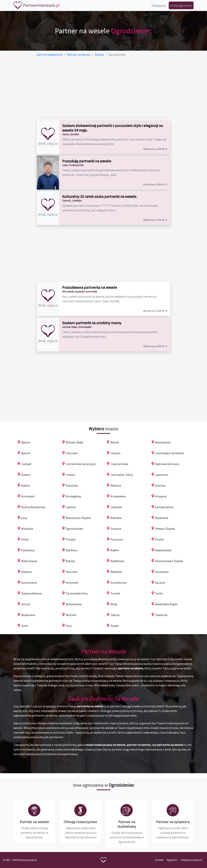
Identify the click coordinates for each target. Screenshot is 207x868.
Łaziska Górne (164, 507)
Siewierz (27, 572)
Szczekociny (118, 583)
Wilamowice (74, 604)
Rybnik (70, 561)
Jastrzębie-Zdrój (121, 475)
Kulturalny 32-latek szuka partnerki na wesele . (100, 196)
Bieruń (115, 442)
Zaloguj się (159, 5)
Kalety (25, 485)
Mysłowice (162, 518)
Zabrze (115, 615)
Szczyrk (160, 583)
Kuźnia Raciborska (33, 507)
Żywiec (115, 626)
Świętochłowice (31, 593)
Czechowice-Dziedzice (170, 453)
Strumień (72, 583)
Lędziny (71, 507)
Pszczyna (117, 539)
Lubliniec (116, 507)
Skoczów (72, 572)
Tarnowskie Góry (77, 593)
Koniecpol (28, 496)
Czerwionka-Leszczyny (81, 464)
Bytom (26, 453)
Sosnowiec (162, 572)
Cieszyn (115, 453)
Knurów (160, 485)
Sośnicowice (29, 583)
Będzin (26, 442)
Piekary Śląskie (165, 529)
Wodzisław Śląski (166, 604)
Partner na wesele (34, 822)
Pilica (25, 539)
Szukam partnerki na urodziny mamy (92, 323)
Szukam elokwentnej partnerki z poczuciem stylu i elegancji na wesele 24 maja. (112, 128)
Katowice (72, 485)
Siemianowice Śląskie (169, 561)
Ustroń (26, 604)
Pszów (159, 539)
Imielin (71, 475)
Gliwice (26, 475)
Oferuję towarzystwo (80, 822)
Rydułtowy (117, 561)
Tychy (159, 593)
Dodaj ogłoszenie (181, 5)
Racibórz (72, 550)
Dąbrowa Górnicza (167, 464)
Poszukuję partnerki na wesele (87, 161)
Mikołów (116, 518)
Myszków (27, 529)
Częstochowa (119, 464)
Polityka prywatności (192, 860)
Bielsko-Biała (75, 442)
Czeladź (26, 464)
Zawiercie (161, 615)
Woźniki (71, 615)
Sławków (116, 572)
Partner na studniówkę (127, 824)
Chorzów (72, 453)
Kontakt (159, 860)
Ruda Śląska (29, 561)
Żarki (25, 626)
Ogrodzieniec (75, 529)
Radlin (115, 550)
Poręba (71, 539)
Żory (69, 626)
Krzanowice (118, 496)
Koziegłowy (73, 496)
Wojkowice (28, 615)
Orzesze (116, 529)
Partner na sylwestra (173, 822)
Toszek (115, 593)
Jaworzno (162, 475)
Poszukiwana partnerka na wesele (90, 287)
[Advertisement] (103, 87)
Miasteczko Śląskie (78, 518)
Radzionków (163, 550)
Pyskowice (28, 550)
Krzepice (161, 496)
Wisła (114, 604)
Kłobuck (116, 485)
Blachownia (163, 442)
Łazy (24, 518)
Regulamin (172, 860)
